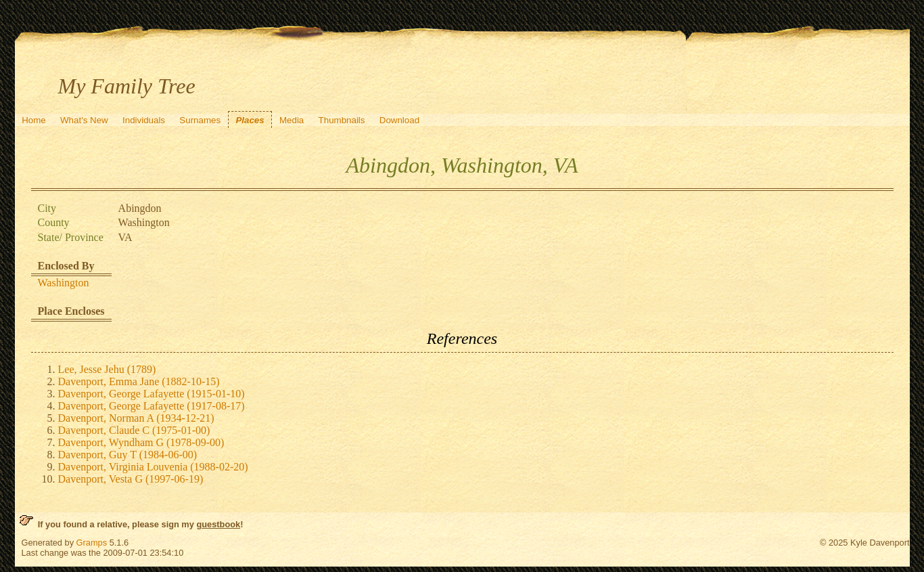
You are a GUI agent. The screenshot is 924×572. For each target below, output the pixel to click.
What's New (84, 120)
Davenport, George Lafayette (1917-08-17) (152, 406)
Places (250, 120)
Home (34, 120)
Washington (64, 283)
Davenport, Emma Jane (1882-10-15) (139, 381)
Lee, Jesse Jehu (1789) (107, 369)
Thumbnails (342, 120)
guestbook (218, 524)
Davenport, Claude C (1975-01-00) (134, 430)
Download (399, 120)
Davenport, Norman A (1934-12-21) (136, 418)
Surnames (200, 120)
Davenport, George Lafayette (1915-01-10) (152, 394)
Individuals (144, 120)
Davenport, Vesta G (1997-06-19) (131, 479)
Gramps (92, 543)
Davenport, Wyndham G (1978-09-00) (141, 442)
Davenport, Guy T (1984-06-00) (128, 455)
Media (292, 120)
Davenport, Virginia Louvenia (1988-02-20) (153, 467)
